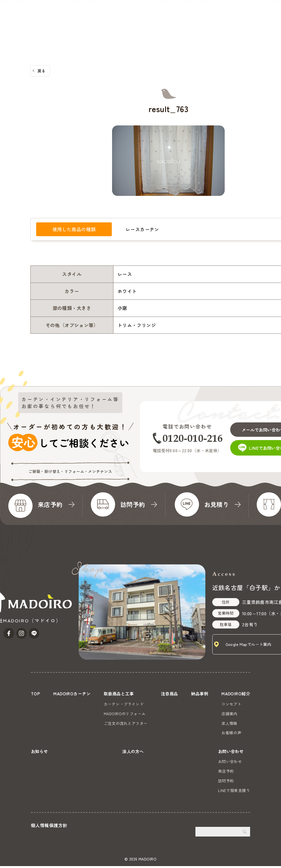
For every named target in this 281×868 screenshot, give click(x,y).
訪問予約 (226, 782)
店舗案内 (228, 714)
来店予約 (226, 773)
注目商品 (112, 25)
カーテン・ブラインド (123, 704)
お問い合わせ (261, 18)
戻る (42, 71)
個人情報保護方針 (49, 827)
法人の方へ (221, 25)
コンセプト (230, 704)
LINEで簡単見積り (234, 792)
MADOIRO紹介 (165, 25)
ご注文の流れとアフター (125, 723)
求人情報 (228, 723)
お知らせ (195, 25)
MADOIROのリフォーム (124, 714)
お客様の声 (230, 733)
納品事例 (135, 25)
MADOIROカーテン (39, 25)
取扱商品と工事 (80, 25)
